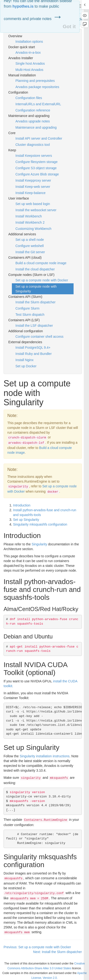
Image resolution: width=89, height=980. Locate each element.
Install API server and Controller (39, 138)
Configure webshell (30, 246)
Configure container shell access (39, 337)
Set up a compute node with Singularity (36, 289)
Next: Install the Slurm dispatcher (58, 952)
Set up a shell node (30, 240)
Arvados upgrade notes (33, 121)
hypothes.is (23, 6)
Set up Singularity (26, 520)
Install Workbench (29, 216)
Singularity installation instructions (45, 756)
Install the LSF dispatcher (34, 326)
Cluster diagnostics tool (33, 145)
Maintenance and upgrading (36, 127)
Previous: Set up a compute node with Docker (37, 947)
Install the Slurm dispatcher (35, 302)
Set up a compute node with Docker (42, 280)
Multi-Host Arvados (29, 70)
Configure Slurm (27, 308)
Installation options (29, 42)
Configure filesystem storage (36, 162)
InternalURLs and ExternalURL (38, 104)
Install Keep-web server (33, 187)
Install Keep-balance (30, 193)
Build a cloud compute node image (41, 263)
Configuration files (29, 98)
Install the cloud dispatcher (35, 269)
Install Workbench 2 (30, 222)
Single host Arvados (30, 63)
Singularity (39, 544)
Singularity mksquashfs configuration (40, 524)
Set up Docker (26, 366)
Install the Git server (30, 252)
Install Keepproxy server (33, 180)
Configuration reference (33, 110)
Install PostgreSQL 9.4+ (33, 348)
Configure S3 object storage (36, 168)
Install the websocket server (36, 210)
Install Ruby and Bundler (34, 354)
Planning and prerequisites (35, 81)
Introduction (22, 505)
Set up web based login (33, 204)
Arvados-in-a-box (28, 53)
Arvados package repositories (37, 87)
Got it (69, 26)
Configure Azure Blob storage (37, 174)
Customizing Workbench (33, 229)
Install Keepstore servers (34, 156)
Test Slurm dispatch (30, 315)
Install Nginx (24, 360)
